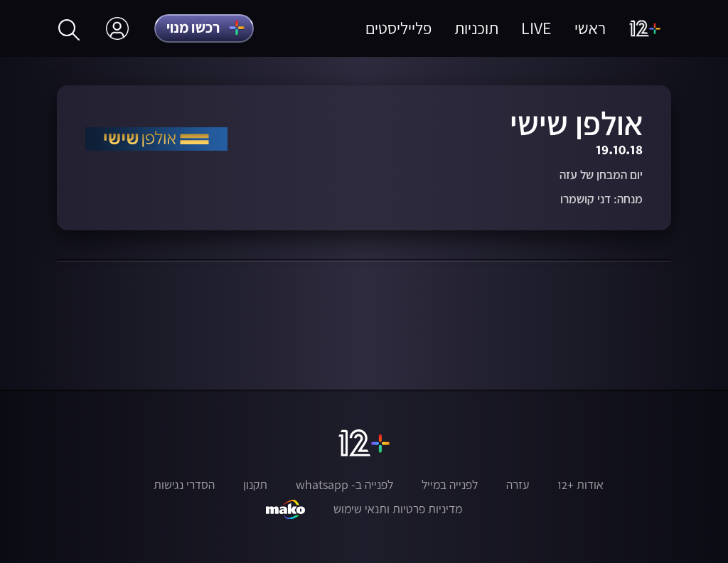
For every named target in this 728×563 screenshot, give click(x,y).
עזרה (518, 485)
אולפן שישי (576, 123)
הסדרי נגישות (184, 485)
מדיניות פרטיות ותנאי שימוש (398, 509)
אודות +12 (580, 485)
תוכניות (476, 28)
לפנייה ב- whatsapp (344, 485)
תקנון (255, 485)
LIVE (536, 28)
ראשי (590, 28)
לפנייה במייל (450, 485)
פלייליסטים (398, 28)
